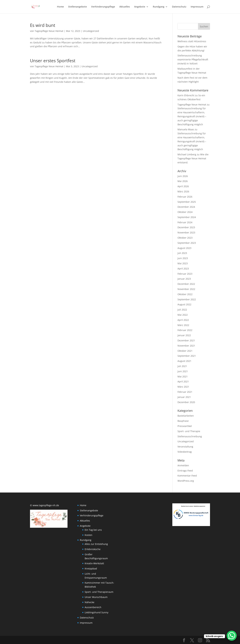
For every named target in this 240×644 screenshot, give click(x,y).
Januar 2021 (184, 397)
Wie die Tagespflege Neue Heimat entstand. (193, 158)
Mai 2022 (183, 315)
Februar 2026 (185, 197)
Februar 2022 (185, 330)
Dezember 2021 (186, 340)
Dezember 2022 (186, 284)
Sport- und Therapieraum (99, 592)
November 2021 (186, 346)
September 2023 (187, 243)
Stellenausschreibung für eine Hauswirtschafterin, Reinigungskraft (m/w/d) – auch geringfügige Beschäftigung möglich (192, 116)
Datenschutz (179, 7)
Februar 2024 (185, 222)
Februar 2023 (185, 274)
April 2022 (183, 320)
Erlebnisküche (93, 549)
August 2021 (184, 361)
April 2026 (183, 186)
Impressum (197, 7)
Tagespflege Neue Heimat (49, 31)
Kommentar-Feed (187, 476)
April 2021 (183, 381)
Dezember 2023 (186, 227)
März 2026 (183, 191)
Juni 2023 (183, 258)
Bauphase (183, 421)
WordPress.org (186, 481)
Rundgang (159, 7)
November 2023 (186, 232)
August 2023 (184, 248)
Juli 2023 (182, 253)
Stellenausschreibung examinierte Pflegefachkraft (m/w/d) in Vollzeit (193, 59)
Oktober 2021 (185, 351)
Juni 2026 (183, 176)
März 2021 (183, 387)
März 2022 (183, 325)
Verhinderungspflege (103, 7)
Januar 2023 (184, 279)
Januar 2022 (184, 335)
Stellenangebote (77, 7)
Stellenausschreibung (190, 436)
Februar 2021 (185, 392)
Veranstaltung (185, 447)
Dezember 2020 (186, 402)
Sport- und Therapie (189, 431)
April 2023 (183, 269)
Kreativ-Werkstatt (94, 563)
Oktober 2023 (185, 238)
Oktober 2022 (185, 294)
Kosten (88, 535)
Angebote (140, 7)
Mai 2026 (183, 181)
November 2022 (186, 289)
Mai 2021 (183, 376)
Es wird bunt (43, 25)
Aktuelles (125, 7)
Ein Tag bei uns (93, 530)
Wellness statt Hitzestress (192, 41)
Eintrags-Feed (185, 471)
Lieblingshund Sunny (96, 612)
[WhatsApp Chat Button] (232, 636)
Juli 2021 (182, 366)
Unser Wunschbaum (96, 597)
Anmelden (183, 465)
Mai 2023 (183, 263)
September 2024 (187, 217)
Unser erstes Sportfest (53, 61)
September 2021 (187, 356)
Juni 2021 (183, 371)
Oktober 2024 (185, 212)
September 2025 (187, 202)
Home (60, 7)
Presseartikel (185, 426)
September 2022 (187, 299)
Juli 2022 (182, 310)
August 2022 (184, 304)
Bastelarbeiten (186, 416)
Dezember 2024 (186, 207)
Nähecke (89, 602)
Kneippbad (91, 569)
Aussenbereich (93, 607)
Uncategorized (91, 31)
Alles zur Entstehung (96, 544)
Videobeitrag (185, 452)
